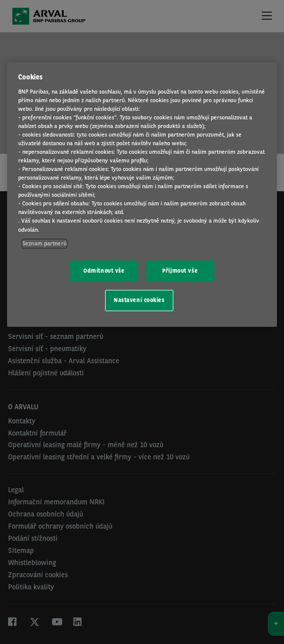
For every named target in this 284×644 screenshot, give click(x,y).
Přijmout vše (180, 271)
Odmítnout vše (104, 271)
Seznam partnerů (44, 243)
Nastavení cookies (139, 300)
